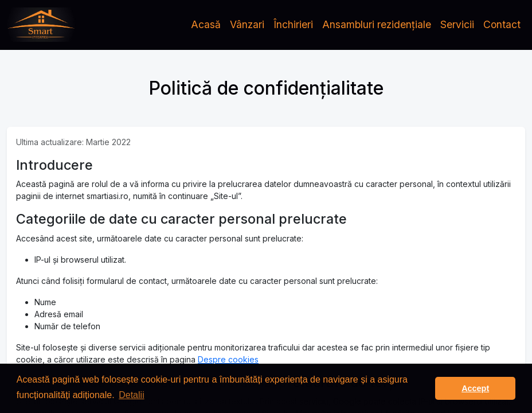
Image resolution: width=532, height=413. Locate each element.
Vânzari (247, 24)
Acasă (206, 24)
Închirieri (293, 24)
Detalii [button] (131, 395)
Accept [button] (475, 388)
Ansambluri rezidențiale (377, 24)
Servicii (457, 24)
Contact (502, 24)
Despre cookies (228, 359)
